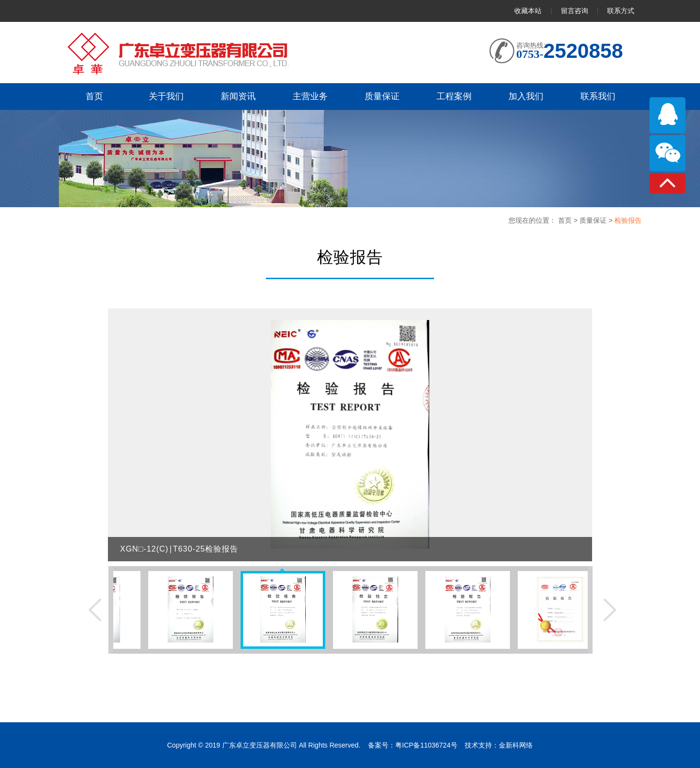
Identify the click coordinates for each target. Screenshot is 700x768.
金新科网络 (516, 745)
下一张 (610, 610)
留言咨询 (576, 11)
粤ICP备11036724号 (426, 745)
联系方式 (621, 11)
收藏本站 (528, 11)
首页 (566, 220)
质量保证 (594, 220)
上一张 (95, 610)
